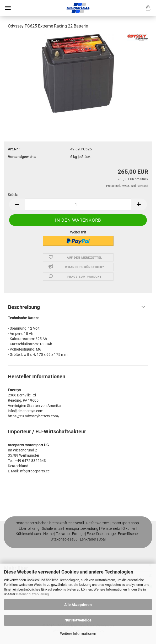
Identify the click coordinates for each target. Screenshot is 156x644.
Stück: (13, 195)
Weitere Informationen (78, 634)
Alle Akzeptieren (78, 605)
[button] (17, 204)
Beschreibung (24, 307)
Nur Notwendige (78, 620)
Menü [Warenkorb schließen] (8, 8)
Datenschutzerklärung (32, 594)
